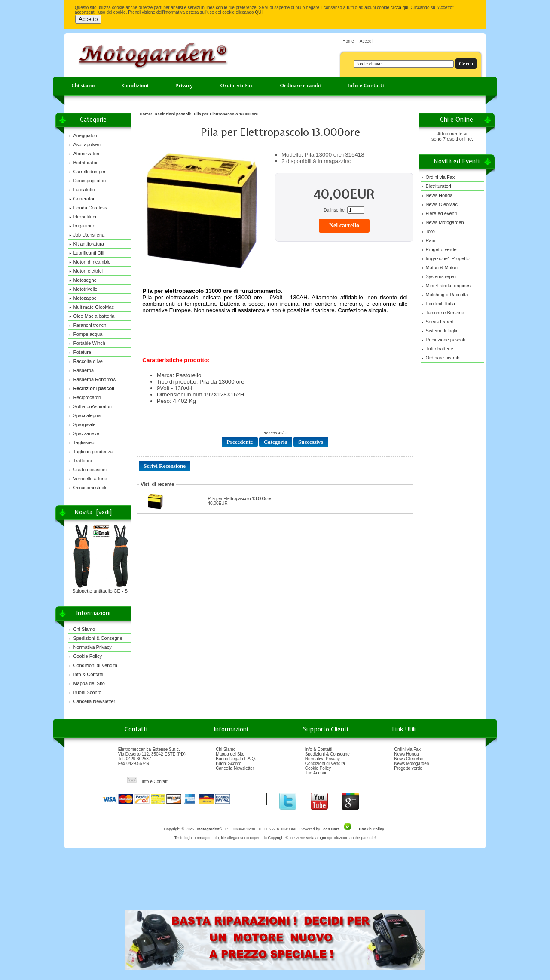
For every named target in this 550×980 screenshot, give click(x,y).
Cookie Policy (86, 656)
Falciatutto (82, 190)
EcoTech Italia (438, 304)
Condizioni (135, 86)
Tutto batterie (437, 349)
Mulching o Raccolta (445, 295)
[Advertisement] (275, 882)
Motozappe (83, 298)
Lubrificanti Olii (87, 253)
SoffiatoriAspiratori (90, 406)
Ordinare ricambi (300, 86)
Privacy (184, 86)
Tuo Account (317, 773)
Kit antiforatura (87, 244)
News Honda (437, 195)
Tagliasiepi (82, 442)
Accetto (88, 19)
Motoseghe (83, 280)
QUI (259, 12)
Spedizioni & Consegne (96, 638)
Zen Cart (331, 829)
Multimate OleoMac (92, 307)
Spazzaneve (84, 433)
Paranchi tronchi (88, 325)
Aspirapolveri (85, 144)
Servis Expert (437, 322)
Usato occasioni (88, 470)
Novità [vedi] (93, 512)
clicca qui (399, 8)
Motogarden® (210, 829)
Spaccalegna (85, 415)
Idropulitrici (82, 217)
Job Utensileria (87, 235)
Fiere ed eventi (439, 213)
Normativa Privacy (90, 647)
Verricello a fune (88, 479)
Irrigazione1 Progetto (445, 258)
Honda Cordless (88, 208)
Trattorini (80, 461)
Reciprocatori (85, 397)
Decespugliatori (87, 181)
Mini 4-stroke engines (446, 286)
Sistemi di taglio (440, 331)
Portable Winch (87, 343)
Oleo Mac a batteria (92, 316)
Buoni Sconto (85, 692)
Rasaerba (81, 370)
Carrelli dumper (87, 172)
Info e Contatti (366, 86)
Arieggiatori (83, 135)
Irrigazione (82, 226)
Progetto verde (439, 249)
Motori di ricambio (90, 262)
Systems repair (439, 276)
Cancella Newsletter (92, 701)
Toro (428, 231)
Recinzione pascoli (443, 340)
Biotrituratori (84, 163)
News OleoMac (440, 204)
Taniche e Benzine (443, 313)
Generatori (82, 199)
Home (348, 41)
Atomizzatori (84, 154)
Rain (428, 240)
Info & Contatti (86, 674)
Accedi (366, 41)
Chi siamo (83, 86)
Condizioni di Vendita (93, 665)
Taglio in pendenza (91, 452)
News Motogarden (443, 222)
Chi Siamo (82, 629)
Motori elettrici (86, 271)
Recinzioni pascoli (173, 114)
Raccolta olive (86, 361)
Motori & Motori (440, 267)
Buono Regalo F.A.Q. (236, 759)
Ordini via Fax (236, 86)
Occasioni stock (88, 488)
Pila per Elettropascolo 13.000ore (239, 499)
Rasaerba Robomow (93, 379)
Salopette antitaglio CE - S (101, 589)
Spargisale (82, 424)
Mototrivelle (83, 289)
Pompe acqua (86, 334)
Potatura (80, 352)
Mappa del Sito (87, 683)
